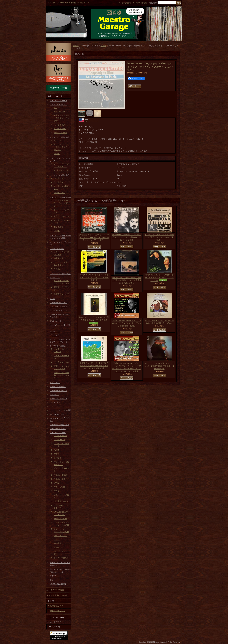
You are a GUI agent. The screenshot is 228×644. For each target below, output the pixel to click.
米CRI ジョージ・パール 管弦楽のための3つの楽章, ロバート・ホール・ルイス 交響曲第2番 (94, 366)
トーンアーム (60, 140)
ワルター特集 (60, 440)
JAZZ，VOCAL (60, 536)
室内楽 (57, 483)
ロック (57, 539)
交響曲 (57, 454)
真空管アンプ (55, 278)
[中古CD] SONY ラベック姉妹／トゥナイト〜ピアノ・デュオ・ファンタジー (159, 278)
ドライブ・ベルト (61, 216)
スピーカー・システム (59, 303)
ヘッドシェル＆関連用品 (59, 175)
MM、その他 (59, 111)
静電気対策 (59, 258)
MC (55, 108)
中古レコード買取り (58, 429)
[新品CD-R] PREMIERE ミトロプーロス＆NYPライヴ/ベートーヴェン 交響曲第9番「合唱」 (127, 323)
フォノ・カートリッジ (59, 105)
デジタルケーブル (61, 362)
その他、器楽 (60, 479)
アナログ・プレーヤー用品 (60, 197)
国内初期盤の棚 (60, 519)
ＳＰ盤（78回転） (61, 558)
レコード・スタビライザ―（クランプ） (61, 203)
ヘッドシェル (60, 178)
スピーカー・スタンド (59, 391)
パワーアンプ (55, 331)
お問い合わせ (141, 3)
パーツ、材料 (55, 402)
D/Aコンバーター (57, 321)
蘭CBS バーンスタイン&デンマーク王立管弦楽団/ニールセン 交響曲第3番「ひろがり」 (127, 280)
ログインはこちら (58, 611)
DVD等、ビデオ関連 (58, 584)
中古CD (53, 576)
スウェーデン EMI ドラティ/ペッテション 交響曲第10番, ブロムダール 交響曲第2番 (159, 366)
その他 (57, 154)
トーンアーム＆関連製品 (59, 137)
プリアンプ (54, 335)
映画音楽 (58, 543)
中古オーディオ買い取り (59, 425)
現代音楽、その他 (61, 501)
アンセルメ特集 (60, 436)
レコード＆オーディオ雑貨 (60, 410)
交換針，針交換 (60, 133)
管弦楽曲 (58, 458)
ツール (52, 406)
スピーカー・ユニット (59, 310)
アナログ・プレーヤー (59, 101)
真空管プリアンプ (61, 294)
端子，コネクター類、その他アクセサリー (61, 375)
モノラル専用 (60, 125)
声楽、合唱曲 (60, 487)
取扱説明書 (59, 227)
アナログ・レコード (58, 433)
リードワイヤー (60, 182)
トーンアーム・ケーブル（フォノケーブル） (61, 147)
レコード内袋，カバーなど (60, 274)
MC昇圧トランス (61, 170)
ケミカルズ (54, 395)
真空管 (52, 299)
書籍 (52, 580)
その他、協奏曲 (60, 475)
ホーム (76, 46)
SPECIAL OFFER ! (57, 414)
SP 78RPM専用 (60, 129)
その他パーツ (60, 193)
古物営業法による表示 (58, 595)
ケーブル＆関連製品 (58, 346)
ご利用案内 (126, 3)
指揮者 (57, 450)
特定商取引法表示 (56, 590)
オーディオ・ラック (58, 387)
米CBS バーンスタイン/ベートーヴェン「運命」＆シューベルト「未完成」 (159, 237)
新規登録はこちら (58, 606)
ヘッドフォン (55, 383)
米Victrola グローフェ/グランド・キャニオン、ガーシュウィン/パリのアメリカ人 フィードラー (94, 238)
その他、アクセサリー (59, 399)
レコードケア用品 (57, 249)
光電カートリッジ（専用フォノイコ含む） (61, 118)
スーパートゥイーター (59, 306)
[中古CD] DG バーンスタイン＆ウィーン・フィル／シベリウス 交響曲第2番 (94, 278)
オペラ (57, 491)
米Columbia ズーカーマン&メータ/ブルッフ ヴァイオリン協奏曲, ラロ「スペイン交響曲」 (127, 237)
